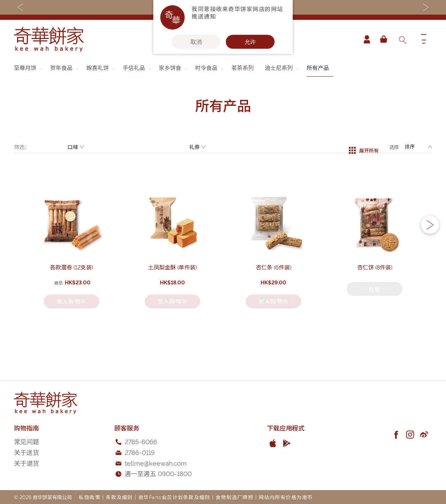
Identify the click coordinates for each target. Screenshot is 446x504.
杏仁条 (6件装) (274, 301)
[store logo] (49, 39)
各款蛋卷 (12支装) (71, 301)
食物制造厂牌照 (235, 497)
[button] (430, 243)
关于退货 (26, 463)
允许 (250, 42)
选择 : (395, 147)
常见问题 (26, 441)
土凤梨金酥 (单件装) (172, 301)
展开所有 (364, 147)
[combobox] (402, 39)
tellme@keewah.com (156, 463)
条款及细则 (120, 497)
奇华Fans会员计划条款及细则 (174, 497)
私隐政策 (90, 497)
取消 (196, 42)
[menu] (223, 68)
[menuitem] (29, 68)
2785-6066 (141, 441)
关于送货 (26, 452)
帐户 (364, 39)
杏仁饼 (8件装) (375, 301)
